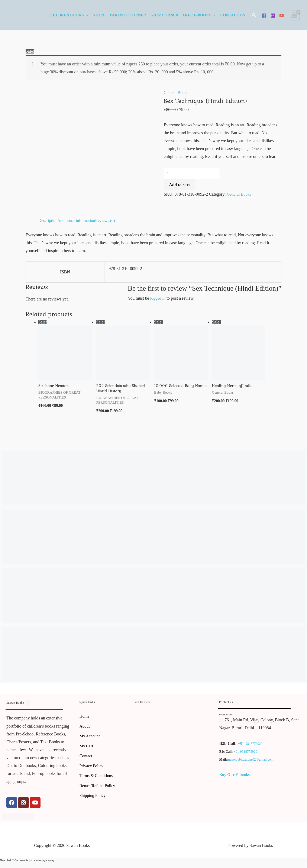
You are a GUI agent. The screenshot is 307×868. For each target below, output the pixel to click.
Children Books (66, 15)
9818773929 (254, 744)
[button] (254, 15)
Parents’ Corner (128, 15)
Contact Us (233, 15)
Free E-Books (197, 15)
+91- (242, 744)
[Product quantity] (193, 174)
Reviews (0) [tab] (108, 220)
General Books (176, 92)
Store (99, 15)
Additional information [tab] (78, 220)
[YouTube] (282, 16)
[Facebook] (264, 16)
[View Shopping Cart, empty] (294, 15)
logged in (158, 298)
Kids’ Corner (164, 15)
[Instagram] (273, 16)
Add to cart (180, 185)
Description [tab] (48, 220)
